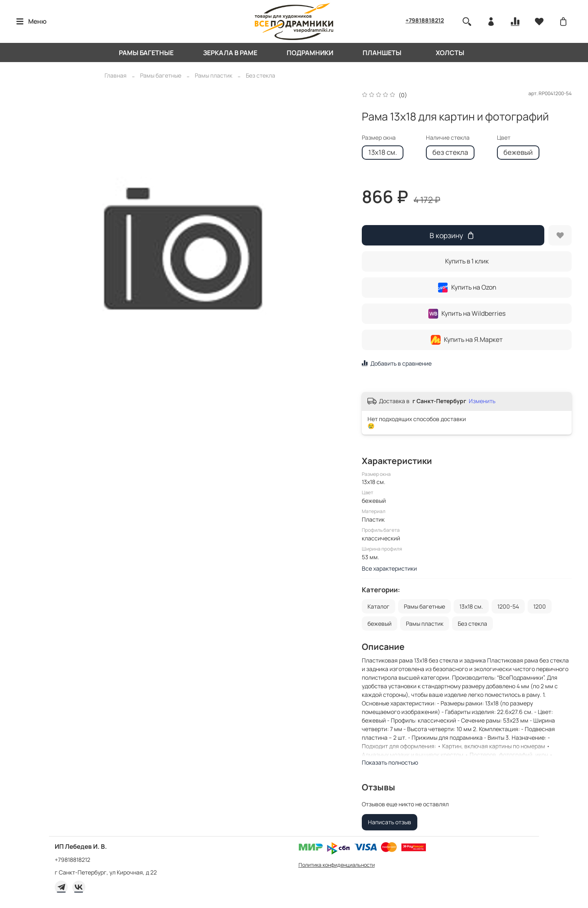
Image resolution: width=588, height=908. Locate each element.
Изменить (482, 401)
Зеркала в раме (230, 53)
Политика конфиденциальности (337, 865)
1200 (540, 606)
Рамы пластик (214, 75)
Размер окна (379, 138)
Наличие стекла (448, 138)
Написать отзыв (390, 822)
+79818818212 (425, 20)
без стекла (450, 152)
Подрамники (310, 53)
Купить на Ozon (467, 288)
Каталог (379, 606)
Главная (116, 75)
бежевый (518, 152)
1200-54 (508, 606)
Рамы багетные (146, 53)
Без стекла (261, 75)
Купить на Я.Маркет (467, 340)
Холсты (450, 53)
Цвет (504, 138)
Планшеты (382, 53)
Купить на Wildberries (467, 314)
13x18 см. (383, 152)
